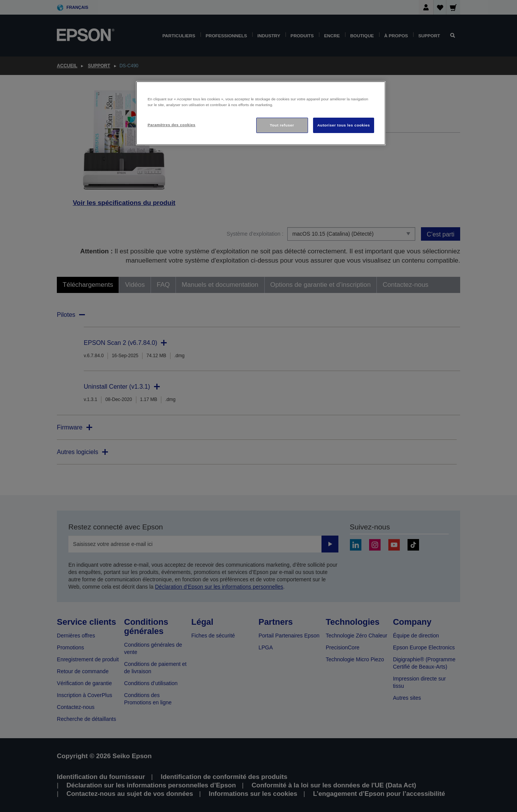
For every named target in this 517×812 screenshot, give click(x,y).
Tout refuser (282, 125)
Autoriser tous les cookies (344, 125)
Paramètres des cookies (172, 125)
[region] (261, 113)
